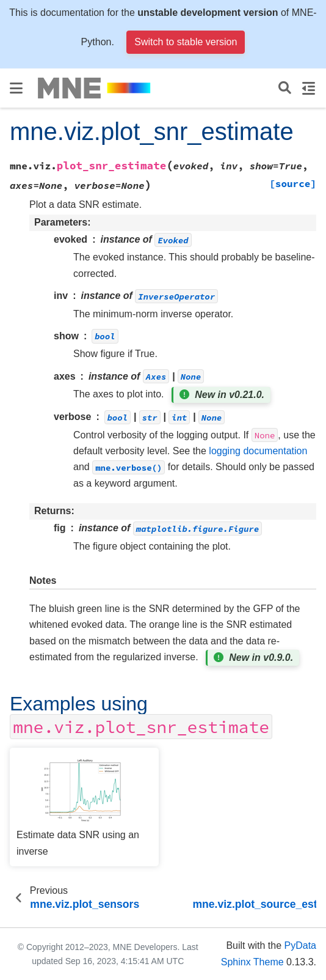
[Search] (285, 88)
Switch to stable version (186, 42)
